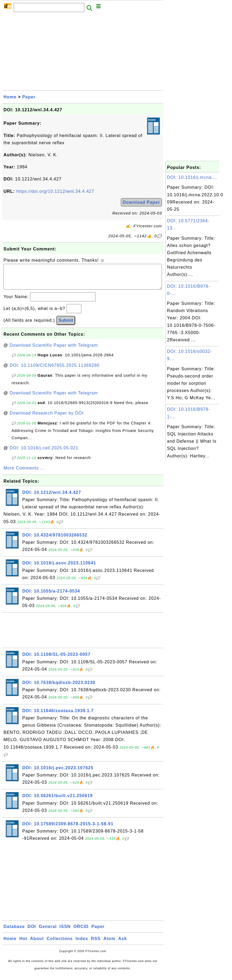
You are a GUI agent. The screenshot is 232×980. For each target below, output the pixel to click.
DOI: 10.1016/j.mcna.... (192, 177)
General (48, 932)
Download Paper (141, 202)
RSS (96, 944)
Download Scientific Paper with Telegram (54, 351)
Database (14, 932)
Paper (29, 97)
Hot (23, 944)
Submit (66, 326)
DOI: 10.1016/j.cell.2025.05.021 (44, 453)
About (37, 944)
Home (10, 97)
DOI (32, 932)
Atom (109, 944)
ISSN (65, 932)
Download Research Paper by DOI (47, 418)
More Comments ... (24, 473)
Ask (122, 944)
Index (82, 944)
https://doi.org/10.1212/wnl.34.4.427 (55, 191)
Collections (60, 944)
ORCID (81, 932)
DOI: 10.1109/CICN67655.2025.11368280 (55, 371)
